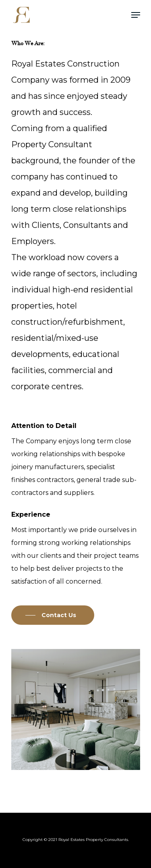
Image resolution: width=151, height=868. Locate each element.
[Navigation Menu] (136, 15)
